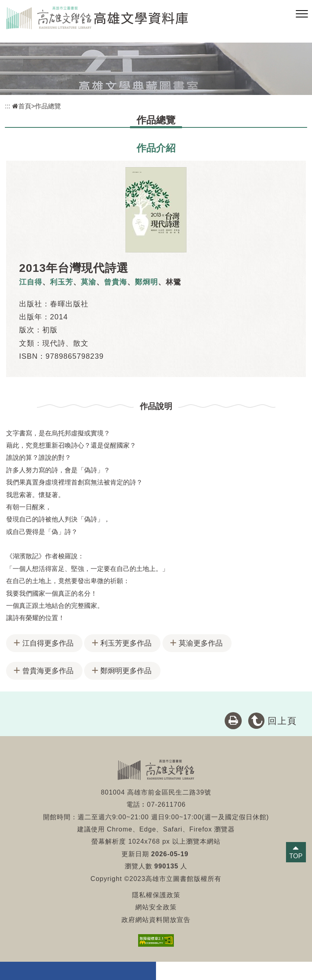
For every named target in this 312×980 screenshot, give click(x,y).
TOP (296, 856)
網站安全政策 (156, 907)
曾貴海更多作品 (48, 671)
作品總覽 (48, 106)
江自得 (31, 282)
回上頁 (282, 721)
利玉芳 (62, 282)
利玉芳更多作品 (126, 643)
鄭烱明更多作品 (126, 671)
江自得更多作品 (48, 643)
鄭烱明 (146, 282)
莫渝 (89, 282)
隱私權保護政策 (156, 895)
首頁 (22, 106)
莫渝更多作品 (201, 643)
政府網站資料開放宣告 (156, 920)
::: (8, 106)
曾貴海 (116, 282)
